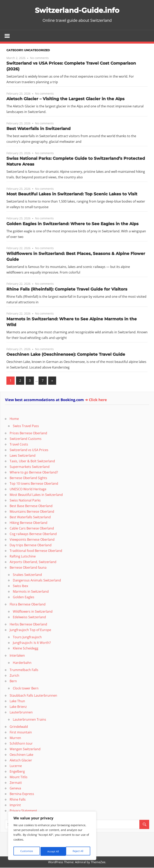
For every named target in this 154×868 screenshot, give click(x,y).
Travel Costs (19, 445)
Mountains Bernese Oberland (32, 512)
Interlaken (17, 656)
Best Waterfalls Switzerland (30, 517)
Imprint (15, 805)
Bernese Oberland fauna (28, 568)
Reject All (53, 851)
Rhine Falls (18, 800)
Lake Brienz (18, 707)
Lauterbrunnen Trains (29, 720)
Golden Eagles (24, 597)
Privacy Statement (23, 811)
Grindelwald (19, 727)
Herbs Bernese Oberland (28, 625)
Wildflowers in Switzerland (33, 612)
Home (14, 419)
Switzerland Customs (26, 439)
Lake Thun (17, 701)
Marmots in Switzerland (31, 592)
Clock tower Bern (26, 689)
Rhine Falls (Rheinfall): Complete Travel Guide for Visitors (67, 290)
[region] (52, 837)
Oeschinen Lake (21, 755)
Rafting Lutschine (23, 557)
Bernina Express (22, 794)
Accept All (78, 851)
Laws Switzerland (23, 456)
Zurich (14, 676)
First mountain (21, 733)
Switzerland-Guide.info (77, 10)
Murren (15, 738)
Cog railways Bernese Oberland (33, 534)
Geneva (15, 789)
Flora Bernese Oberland (28, 605)
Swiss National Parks (25, 501)
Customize (26, 851)
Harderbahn (22, 663)
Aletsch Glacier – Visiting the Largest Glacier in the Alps (65, 99)
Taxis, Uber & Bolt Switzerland (32, 461)
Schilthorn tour (21, 744)
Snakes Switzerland (27, 575)
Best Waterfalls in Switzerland (38, 129)
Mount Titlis (19, 777)
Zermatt (16, 783)
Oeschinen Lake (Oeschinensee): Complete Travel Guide (66, 355)
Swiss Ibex (20, 586)
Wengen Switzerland (25, 749)
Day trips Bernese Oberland (31, 545)
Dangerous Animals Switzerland (37, 581)
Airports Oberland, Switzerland (33, 562)
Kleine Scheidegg (26, 649)
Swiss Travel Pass (26, 426)
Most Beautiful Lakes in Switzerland (36, 495)
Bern (13, 681)
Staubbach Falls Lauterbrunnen (33, 696)
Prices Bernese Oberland (28, 434)
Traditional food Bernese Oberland (36, 551)
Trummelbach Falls (24, 670)
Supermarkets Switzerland (30, 467)
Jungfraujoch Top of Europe (30, 630)
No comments (39, 58)
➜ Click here (96, 400)
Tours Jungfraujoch (27, 637)
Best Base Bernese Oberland (31, 506)
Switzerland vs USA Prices (29, 450)
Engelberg (17, 772)
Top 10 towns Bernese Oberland (34, 484)
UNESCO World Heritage (28, 489)
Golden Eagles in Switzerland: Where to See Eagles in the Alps (72, 224)
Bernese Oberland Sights (28, 478)
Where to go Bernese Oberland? (34, 473)
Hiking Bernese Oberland (28, 523)
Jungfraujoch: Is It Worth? (32, 643)
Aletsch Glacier (21, 761)
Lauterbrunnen (21, 713)
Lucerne (16, 766)
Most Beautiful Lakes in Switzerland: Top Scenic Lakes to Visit (72, 194)
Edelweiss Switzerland (29, 617)
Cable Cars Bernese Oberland (32, 529)
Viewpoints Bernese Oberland (32, 540)
